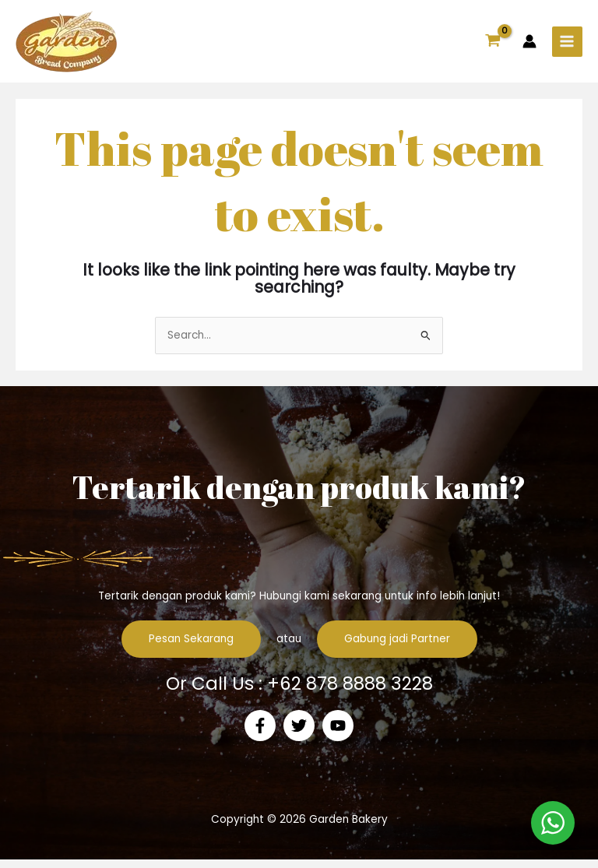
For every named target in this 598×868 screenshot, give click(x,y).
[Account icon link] (529, 46)
